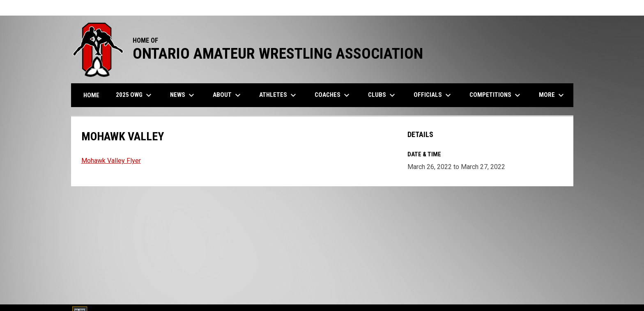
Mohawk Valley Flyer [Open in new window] (111, 161)
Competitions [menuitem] (496, 95)
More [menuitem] (552, 95)
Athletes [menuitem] (279, 95)
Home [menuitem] (91, 95)
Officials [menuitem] (433, 95)
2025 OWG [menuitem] (135, 95)
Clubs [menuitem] (383, 95)
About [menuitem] (228, 95)
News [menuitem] (183, 95)
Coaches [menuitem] (333, 95)
